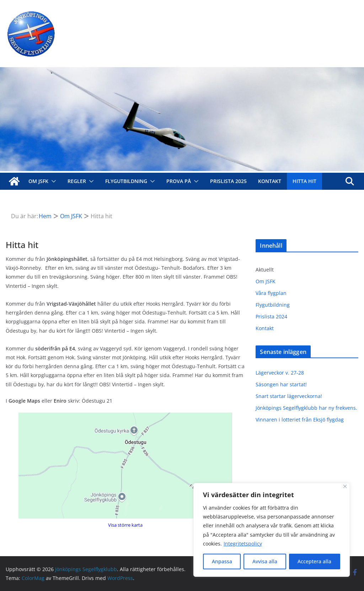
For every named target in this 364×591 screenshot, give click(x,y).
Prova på (179, 181)
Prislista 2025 (228, 181)
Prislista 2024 (271, 316)
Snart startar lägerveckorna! (289, 396)
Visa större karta (125, 525)
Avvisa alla (265, 561)
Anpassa (222, 561)
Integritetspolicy (243, 544)
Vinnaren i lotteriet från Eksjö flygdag (300, 420)
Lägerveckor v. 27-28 (280, 373)
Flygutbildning (126, 181)
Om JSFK (38, 181)
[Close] (345, 486)
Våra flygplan (271, 293)
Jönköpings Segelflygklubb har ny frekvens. (306, 408)
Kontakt (270, 181)
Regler (77, 181)
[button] (52, 181)
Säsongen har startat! (281, 384)
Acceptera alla (314, 561)
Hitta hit (304, 181)
